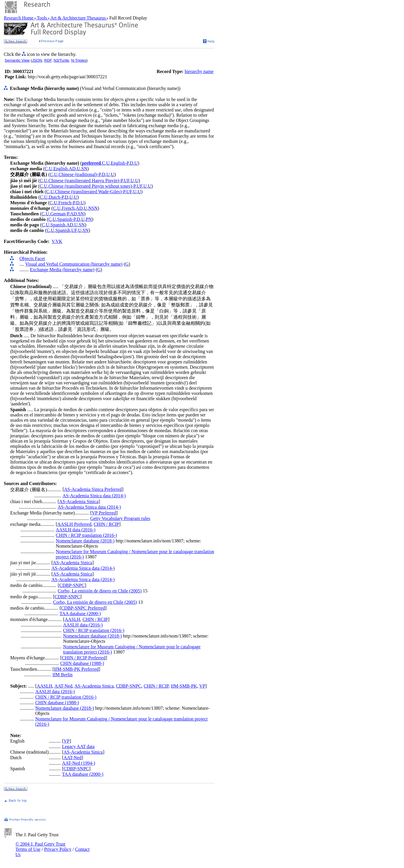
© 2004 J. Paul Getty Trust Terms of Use (40, 847)
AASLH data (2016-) (76, 530)
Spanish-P (66, 219)
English (60, 169)
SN (84, 169)
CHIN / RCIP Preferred (84, 658)
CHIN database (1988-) (82, 663)
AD (72, 169)
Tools (42, 18)
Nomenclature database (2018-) (85, 541)
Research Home (19, 18)
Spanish (58, 225)
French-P (67, 203)
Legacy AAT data (78, 747)
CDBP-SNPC (72, 585)
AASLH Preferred (74, 524)
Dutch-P (56, 197)
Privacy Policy (58, 849)
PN (89, 219)
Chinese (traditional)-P (80, 174)
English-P (120, 163)
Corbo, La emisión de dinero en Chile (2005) (100, 591)
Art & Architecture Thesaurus (78, 18)
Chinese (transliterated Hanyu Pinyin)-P (86, 181)
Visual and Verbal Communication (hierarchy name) (74, 264)
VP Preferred (104, 513)
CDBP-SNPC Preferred (83, 608)
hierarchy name (199, 71)
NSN (93, 208)
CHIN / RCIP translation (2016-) (87, 535)
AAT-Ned (63, 686)
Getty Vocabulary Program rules (120, 518)
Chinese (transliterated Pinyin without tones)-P (92, 186)
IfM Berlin (62, 675)
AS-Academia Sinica (79, 502)
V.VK (57, 241)
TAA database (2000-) (80, 614)
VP (202, 686)
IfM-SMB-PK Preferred (76, 669)
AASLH (72, 619)
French (68, 208)
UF (127, 181)
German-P (60, 214)
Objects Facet (32, 259)
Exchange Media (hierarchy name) (62, 270)
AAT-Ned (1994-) (79, 763)
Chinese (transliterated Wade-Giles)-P (90, 192)
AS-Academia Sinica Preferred (93, 489)
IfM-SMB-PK (184, 686)
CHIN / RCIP (106, 524)
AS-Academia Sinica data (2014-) (94, 496)
